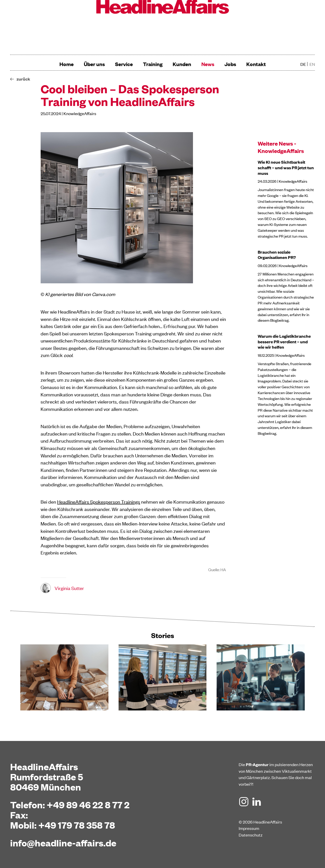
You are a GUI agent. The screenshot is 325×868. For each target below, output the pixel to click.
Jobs (230, 64)
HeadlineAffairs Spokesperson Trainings (99, 501)
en (312, 64)
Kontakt (256, 64)
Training (153, 64)
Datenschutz (251, 835)
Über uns (94, 64)
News (208, 64)
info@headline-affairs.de (63, 843)
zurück (23, 79)
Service (124, 64)
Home (67, 64)
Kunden (182, 64)
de (303, 64)
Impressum (249, 828)
